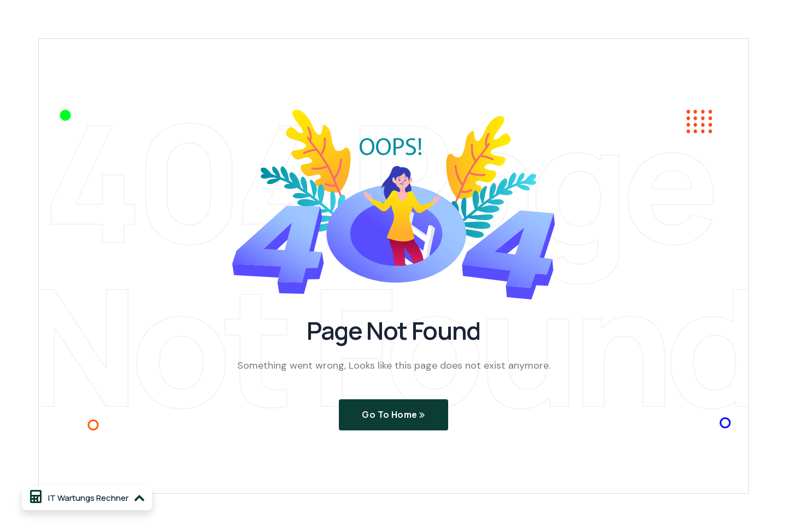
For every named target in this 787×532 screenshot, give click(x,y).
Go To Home (393, 415)
